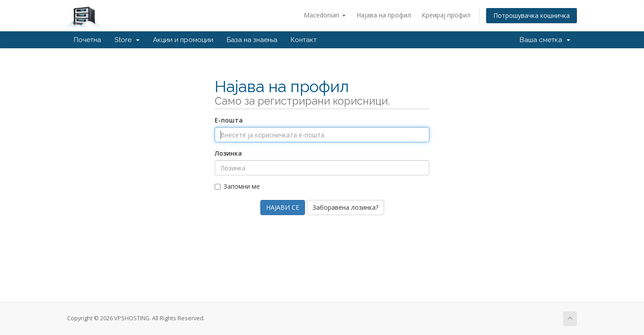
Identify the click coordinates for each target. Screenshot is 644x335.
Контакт (304, 40)
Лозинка (228, 153)
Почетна (87, 40)
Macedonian (325, 15)
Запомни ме (237, 186)
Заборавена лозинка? (345, 207)
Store (127, 40)
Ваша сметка (545, 40)
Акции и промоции (183, 40)
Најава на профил (384, 15)
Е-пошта (229, 120)
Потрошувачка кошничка (532, 15)
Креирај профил (446, 15)
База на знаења (252, 40)
